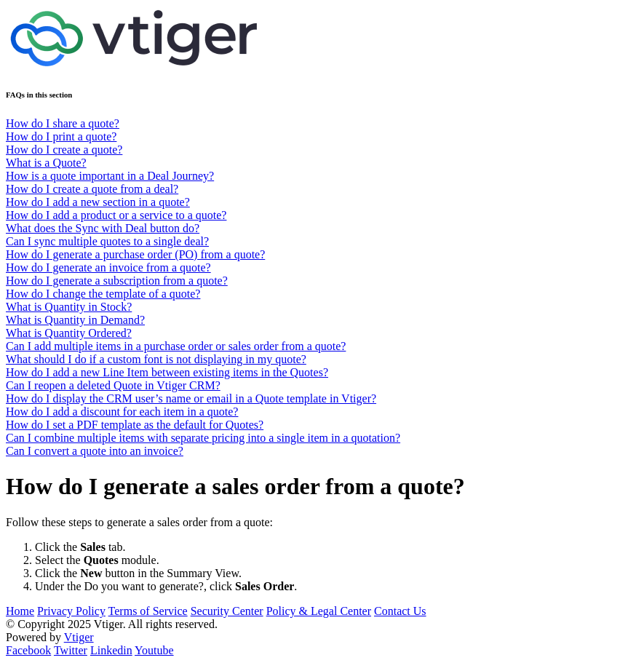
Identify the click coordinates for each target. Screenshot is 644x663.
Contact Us (400, 611)
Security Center (227, 611)
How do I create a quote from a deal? (92, 189)
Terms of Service (148, 611)
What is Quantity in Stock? (69, 307)
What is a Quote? (46, 163)
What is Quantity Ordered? (69, 333)
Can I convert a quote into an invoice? (95, 451)
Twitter (71, 650)
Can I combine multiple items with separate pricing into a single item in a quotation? (203, 438)
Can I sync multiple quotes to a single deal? (107, 241)
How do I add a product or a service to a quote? (116, 215)
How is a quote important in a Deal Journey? (110, 176)
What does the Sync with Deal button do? (103, 228)
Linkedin (111, 650)
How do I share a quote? (63, 123)
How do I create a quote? (64, 150)
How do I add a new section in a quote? (98, 202)
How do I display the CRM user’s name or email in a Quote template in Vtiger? (191, 398)
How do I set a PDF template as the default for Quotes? (135, 425)
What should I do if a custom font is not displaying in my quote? (156, 359)
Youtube (154, 650)
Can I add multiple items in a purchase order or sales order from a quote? (176, 346)
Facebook (28, 650)
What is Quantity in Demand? (75, 320)
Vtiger (79, 637)
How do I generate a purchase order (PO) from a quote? (135, 254)
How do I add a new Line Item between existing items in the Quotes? (167, 372)
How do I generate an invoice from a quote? (108, 267)
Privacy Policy (71, 611)
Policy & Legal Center (319, 611)
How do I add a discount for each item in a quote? (122, 412)
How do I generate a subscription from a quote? (117, 281)
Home (20, 611)
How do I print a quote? (61, 136)
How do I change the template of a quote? (103, 294)
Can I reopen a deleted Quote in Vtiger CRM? (113, 385)
